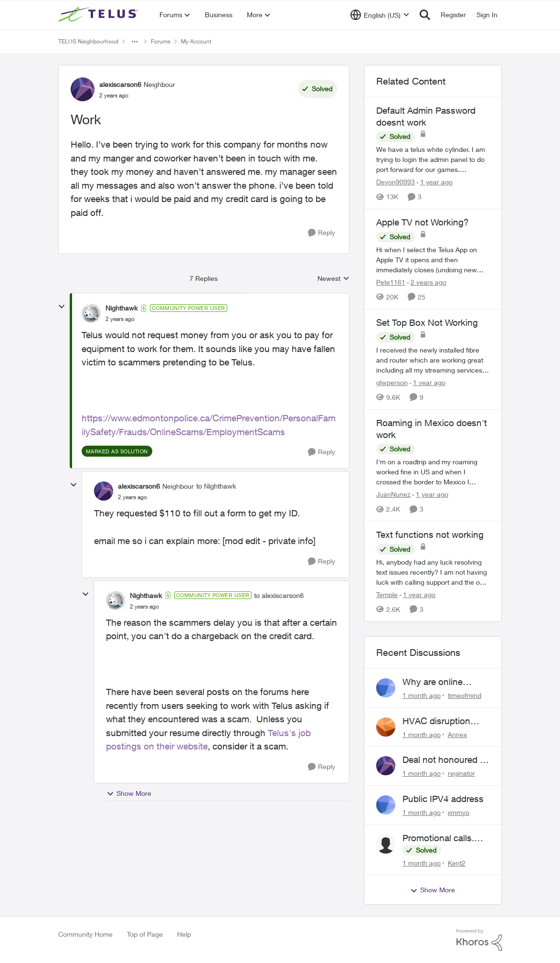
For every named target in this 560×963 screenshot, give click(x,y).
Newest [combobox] (333, 279)
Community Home (85, 934)
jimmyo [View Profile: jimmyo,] (459, 812)
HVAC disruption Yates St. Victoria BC (444, 721)
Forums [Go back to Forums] (161, 41)
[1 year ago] (435, 182)
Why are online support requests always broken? (437, 682)
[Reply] (322, 233)
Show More (129, 793)
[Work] (120, 319)
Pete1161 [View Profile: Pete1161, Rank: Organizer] (391, 282)
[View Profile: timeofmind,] (386, 688)
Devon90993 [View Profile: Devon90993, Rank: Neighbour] (396, 182)
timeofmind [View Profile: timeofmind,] (465, 695)
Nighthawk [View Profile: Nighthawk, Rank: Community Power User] (122, 308)
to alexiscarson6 (279, 595)
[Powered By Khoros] (479, 940)
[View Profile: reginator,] (386, 766)
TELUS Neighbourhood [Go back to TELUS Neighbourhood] (88, 41)
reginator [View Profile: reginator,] (461, 773)
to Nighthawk (216, 486)
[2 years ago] (427, 282)
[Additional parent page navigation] (135, 42)
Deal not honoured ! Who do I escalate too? (442, 760)
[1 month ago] (422, 695)
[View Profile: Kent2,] (386, 844)
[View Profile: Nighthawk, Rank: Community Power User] (91, 313)
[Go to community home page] (99, 15)
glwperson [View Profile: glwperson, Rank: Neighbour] (392, 382)
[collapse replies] (62, 307)
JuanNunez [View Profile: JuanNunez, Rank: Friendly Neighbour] (393, 494)
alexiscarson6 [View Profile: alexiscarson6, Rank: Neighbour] (120, 84)
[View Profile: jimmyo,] (386, 805)
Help (184, 934)
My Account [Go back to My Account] (196, 41)
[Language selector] (380, 15)
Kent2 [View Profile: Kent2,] (457, 862)
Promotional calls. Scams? (438, 838)
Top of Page (145, 934)
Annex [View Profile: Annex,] (457, 734)
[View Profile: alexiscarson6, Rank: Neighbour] (83, 89)
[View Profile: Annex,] (386, 727)
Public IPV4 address (443, 799)
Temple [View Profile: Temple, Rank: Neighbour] (387, 594)
